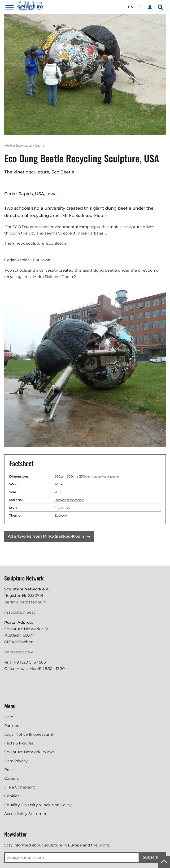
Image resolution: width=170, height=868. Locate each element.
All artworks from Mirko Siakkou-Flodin (49, 536)
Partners (12, 726)
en (131, 7)
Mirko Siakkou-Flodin (24, 145)
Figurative (62, 508)
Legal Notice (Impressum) (29, 734)
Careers (11, 778)
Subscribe (153, 857)
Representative (19, 652)
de (139, 7)
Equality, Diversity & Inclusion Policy (38, 805)
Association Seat (20, 612)
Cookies (12, 796)
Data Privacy (16, 761)
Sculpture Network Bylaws (29, 752)
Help (9, 717)
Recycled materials (69, 500)
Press (9, 770)
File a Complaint (20, 787)
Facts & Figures (19, 743)
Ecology (61, 515)
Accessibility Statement (27, 814)
